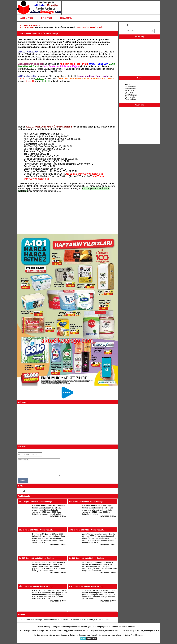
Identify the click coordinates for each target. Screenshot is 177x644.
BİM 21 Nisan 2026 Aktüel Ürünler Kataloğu (36, 586)
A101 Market (74, 620)
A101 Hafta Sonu (86, 620)
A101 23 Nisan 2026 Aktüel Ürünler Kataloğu (55, 27)
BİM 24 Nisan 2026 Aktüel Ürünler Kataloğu (36, 530)
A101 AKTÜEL (27, 18)
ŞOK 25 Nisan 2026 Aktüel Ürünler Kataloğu (36, 558)
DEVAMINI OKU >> (58, 516)
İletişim (128, 85)
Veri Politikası (130, 87)
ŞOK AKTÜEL (66, 18)
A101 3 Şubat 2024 (102, 620)
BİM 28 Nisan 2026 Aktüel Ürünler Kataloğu (86, 502)
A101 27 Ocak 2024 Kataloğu (30, 620)
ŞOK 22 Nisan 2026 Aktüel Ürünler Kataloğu (86, 558)
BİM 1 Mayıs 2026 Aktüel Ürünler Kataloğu (36, 502)
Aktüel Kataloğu (137, 635)
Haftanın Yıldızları (50, 620)
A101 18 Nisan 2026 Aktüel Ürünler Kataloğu (87, 586)
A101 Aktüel (63, 620)
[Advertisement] (67, 104)
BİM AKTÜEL (46, 18)
